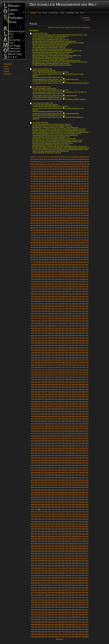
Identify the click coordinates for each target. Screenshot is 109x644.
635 (58, 223)
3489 (60, 622)
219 (64, 177)
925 (69, 255)
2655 (56, 502)
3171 (77, 576)
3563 (80, 632)
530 (72, 211)
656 (56, 226)
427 (32, 201)
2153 (84, 429)
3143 (39, 573)
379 (79, 194)
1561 (36, 345)
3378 (87, 605)
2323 (84, 453)
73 (48, 162)
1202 (87, 292)
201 (74, 174)
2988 (32, 551)
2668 (43, 505)
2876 (56, 534)
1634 (53, 355)
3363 (36, 605)
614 (61, 221)
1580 (43, 348)
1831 (87, 382)
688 (82, 228)
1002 (42, 265)
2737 (46, 514)
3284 (56, 593)
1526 (32, 341)
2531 (39, 485)
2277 (43, 448)
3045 (53, 559)
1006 (56, 265)
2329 (46, 456)
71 (44, 162)
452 (40, 203)
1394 (46, 321)
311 (74, 186)
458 (56, 203)
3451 (46, 617)
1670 (60, 360)
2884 (84, 534)
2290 (87, 448)
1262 (60, 301)
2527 (84, 483)
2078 (60, 419)
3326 (84, 598)
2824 (53, 527)
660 (66, 226)
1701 (49, 365)
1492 (32, 336)
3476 (73, 620)
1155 (43, 287)
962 (50, 260)
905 (74, 252)
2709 (66, 510)
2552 (53, 487)
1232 (73, 296)
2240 (32, 443)
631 (48, 223)
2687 (49, 507)
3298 (46, 595)
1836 (46, 385)
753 (79, 235)
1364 (60, 316)
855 (58, 248)
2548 (39, 487)
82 (65, 162)
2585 (49, 492)
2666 (36, 505)
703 (64, 230)
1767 (43, 375)
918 (50, 255)
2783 (87, 519)
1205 (39, 294)
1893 (66, 392)
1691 (73, 363)
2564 (36, 490)
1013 (80, 265)
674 (45, 228)
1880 (80, 390)
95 (31, 164)
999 (32, 265)
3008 (43, 554)
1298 (66, 306)
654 (50, 226)
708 (77, 230)
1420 (77, 323)
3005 (32, 554)
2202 (77, 436)
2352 (66, 458)
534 (82, 211)
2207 (36, 438)
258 (50, 181)
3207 (84, 581)
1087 (43, 277)
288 (72, 184)
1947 (77, 399)
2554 (60, 487)
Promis (45, 13)
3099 (63, 566)
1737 (56, 370)
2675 (66, 505)
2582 (39, 492)
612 (56, 221)
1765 (36, 375)
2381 (49, 463)
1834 (39, 385)
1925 (60, 397)
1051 (36, 272)
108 (62, 164)
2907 (46, 539)
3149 (60, 573)
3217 (60, 583)
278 (45, 184)
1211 (60, 294)
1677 (84, 360)
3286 (63, 593)
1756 (63, 372)
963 (53, 260)
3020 (84, 554)
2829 (70, 527)
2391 (84, 463)
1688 (63, 363)
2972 (36, 549)
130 (61, 167)
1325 (43, 311)
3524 (63, 627)
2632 (36, 500)
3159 (36, 576)
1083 (87, 274)
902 (66, 252)
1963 (73, 402)
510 (77, 208)
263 (64, 181)
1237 (32, 299)
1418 (70, 323)
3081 (60, 563)
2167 (73, 431)
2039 (43, 414)
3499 (36, 625)
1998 (77, 407)
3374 (73, 605)
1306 (36, 309)
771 (69, 238)
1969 (36, 404)
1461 (43, 331)
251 (32, 181)
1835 (43, 385)
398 (72, 196)
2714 (84, 510)
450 (34, 203)
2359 (32, 461)
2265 (60, 446)
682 (66, 228)
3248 (49, 588)
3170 (73, 576)
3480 (87, 620)
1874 (60, 390)
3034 (73, 556)
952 (82, 257)
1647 (39, 358)
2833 (84, 527)
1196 (66, 292)
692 (34, 230)
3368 (53, 605)
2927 (56, 541)
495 (37, 208)
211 (42, 177)
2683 (36, 507)
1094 (66, 277)
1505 (77, 336)
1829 (80, 382)
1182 (77, 289)
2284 (66, 448)
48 (60, 159)
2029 (66, 412)
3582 (87, 634)
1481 (53, 333)
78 (58, 162)
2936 (87, 541)
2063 (66, 416)
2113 (63, 424)
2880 (70, 534)
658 (61, 226)
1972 (46, 404)
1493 (36, 336)
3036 (80, 556)
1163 (70, 287)
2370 (70, 461)
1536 (66, 341)
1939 (49, 399)
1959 (60, 402)
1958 (56, 402)
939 (48, 257)
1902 (39, 394)
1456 (84, 328)
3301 (56, 595)
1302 (80, 306)
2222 (87, 438)
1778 (80, 375)
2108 (46, 424)
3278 (36, 593)
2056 (43, 416)
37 (39, 159)
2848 (77, 529)
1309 (46, 309)
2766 (87, 517)
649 (37, 226)
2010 (60, 409)
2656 (60, 502)
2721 (49, 512)
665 (79, 226)
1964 (77, 402)
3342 (80, 600)
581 (32, 218)
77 (56, 162)
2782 (84, 519)
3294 (32, 595)
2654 (53, 502)
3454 (56, 617)
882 (72, 250)
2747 (80, 514)
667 (85, 226)
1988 (43, 407)
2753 (43, 517)
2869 (32, 534)
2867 (84, 532)
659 (64, 226)
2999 (70, 551)
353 (69, 191)
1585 (60, 348)
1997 (73, 407)
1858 (63, 387)
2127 (53, 426)
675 (48, 228)
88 (77, 162)
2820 (39, 527)
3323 (73, 598)
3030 (60, 556)
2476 (84, 475)
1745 (84, 370)
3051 (73, 559)
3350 (49, 603)
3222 (77, 583)
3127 (43, 571)
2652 (46, 502)
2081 (70, 419)
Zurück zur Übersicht (83, 28)
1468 (66, 331)
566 (50, 216)
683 (69, 228)
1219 (87, 294)
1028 (73, 267)
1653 (60, 358)
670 (34, 228)
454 (45, 203)
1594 (32, 350)
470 (87, 203)
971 (74, 260)
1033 (32, 270)
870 (40, 250)
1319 (80, 309)
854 (56, 248)
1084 (32, 277)
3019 (80, 554)
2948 (70, 544)
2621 (56, 497)
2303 (73, 451)
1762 (84, 372)
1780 (87, 375)
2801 (32, 524)
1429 (49, 326)
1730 (32, 370)
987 (58, 262)
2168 (77, 431)
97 (34, 164)
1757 (66, 372)
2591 (70, 492)
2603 (53, 495)
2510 (84, 480)
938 (45, 257)
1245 (60, 299)
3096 (53, 566)
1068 (36, 274)
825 (37, 245)
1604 (66, 350)
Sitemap (7, 72)
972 (77, 260)
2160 (49, 431)
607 (42, 221)
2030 (70, 412)
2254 (80, 443)
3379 (32, 607)
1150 (84, 284)
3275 (84, 590)
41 (46, 159)
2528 (87, 483)
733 (85, 233)
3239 (77, 585)
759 (37, 238)
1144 (63, 284)
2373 (80, 461)
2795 (70, 522)
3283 (53, 593)
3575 (63, 634)
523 (53, 211)
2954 (32, 546)
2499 (46, 480)
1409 (39, 323)
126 (50, 167)
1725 (73, 367)
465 (74, 203)
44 (52, 159)
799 (85, 240)
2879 (66, 534)
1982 (80, 404)
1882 (87, 390)
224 (77, 177)
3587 (46, 637)
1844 (73, 385)
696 (45, 230)
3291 (80, 593)
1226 (53, 296)
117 (86, 164)
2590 (66, 492)
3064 (60, 561)
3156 (84, 573)
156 (72, 169)
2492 (80, 478)
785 (48, 240)
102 (46, 164)
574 (72, 216)
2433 (53, 470)
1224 (46, 296)
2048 (73, 414)
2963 (63, 546)
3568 (39, 634)
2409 (87, 465)
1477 (39, 333)
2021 (39, 412)
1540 (80, 341)
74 (50, 162)
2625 (70, 497)
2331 (53, 456)
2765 (84, 517)
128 (56, 167)
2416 (53, 468)
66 (35, 162)
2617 (43, 497)
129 (58, 167)
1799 (36, 380)
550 (66, 213)
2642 (70, 500)
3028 (53, 556)
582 (34, 218)
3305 (70, 595)
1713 (32, 367)
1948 (80, 399)
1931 (80, 397)
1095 (70, 277)
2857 (49, 532)
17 (60, 157)
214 (50, 177)
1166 (80, 287)
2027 (60, 412)
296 (34, 186)
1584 (56, 348)
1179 (66, 289)
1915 (84, 394)
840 (77, 245)
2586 (53, 492)
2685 (43, 507)
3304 (66, 595)
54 (71, 159)
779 (32, 240)
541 (42, 213)
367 (48, 194)
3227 (36, 585)
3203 (70, 581)
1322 (32, 311)
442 (72, 201)
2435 (60, 470)
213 (48, 177)
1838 (53, 385)
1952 (36, 402)
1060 (66, 272)
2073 (43, 419)
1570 (66, 345)
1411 (46, 323)
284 (61, 184)
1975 (56, 404)
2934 (80, 541)
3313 (39, 598)
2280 (53, 448)
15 (56, 157)
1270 (87, 301)
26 (77, 157)
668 (87, 226)
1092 (60, 277)
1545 (39, 343)
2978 (56, 549)
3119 (73, 568)
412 (50, 199)
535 (85, 211)
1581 (46, 348)
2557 (70, 487)
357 (79, 191)
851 (48, 248)
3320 (63, 598)
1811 (77, 380)
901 (64, 252)
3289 (73, 593)
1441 (32, 328)
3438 (60, 615)
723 (58, 233)
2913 (66, 539)
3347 (39, 603)
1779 (84, 375)
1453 (73, 328)
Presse (82, 13)
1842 (66, 385)
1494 (39, 336)
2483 (49, 478)
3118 (70, 568)
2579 (87, 490)
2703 (46, 510)
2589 (63, 492)
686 (77, 228)
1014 (83, 265)
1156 (46, 287)
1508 (87, 336)
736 (34, 235)
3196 (46, 581)
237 (53, 179)
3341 (77, 600)
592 (61, 218)
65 (33, 162)
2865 (77, 532)
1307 (39, 309)
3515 (32, 627)
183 (85, 172)
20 (65, 157)
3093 (43, 566)
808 (50, 243)
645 (85, 223)
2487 (63, 478)
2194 (49, 436)
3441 (70, 615)
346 (50, 191)
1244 (56, 299)
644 (82, 223)
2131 (66, 426)
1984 (87, 404)
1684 (49, 363)
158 (77, 169)
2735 (39, 514)
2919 (87, 539)
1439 (84, 326)
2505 (66, 480)
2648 (32, 502)
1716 (43, 367)
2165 (66, 431)
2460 (87, 473)
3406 (66, 610)
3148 (56, 573)
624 (87, 221)
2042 (53, 414)
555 (79, 213)
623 (85, 221)
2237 (80, 441)
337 (85, 189)
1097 (77, 277)
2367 (60, 461)
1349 (66, 314)
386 (40, 196)
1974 (53, 404)
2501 (53, 480)
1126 (60, 282)
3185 (66, 578)
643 (79, 223)
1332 (66, 311)
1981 (77, 404)
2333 (60, 456)
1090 (53, 277)
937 (42, 257)
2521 (63, 483)
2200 (70, 436)
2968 (80, 546)
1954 (43, 402)
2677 (73, 505)
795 (74, 240)
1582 (49, 348)
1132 (80, 282)
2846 (70, 529)
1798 (32, 380)
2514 (39, 483)
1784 (43, 377)
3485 (46, 622)
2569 (53, 490)
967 (64, 260)
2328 (43, 456)
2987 (87, 549)
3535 (43, 629)
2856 (46, 532)
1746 (87, 370)
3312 (36, 598)
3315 (46, 598)
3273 (77, 590)
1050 (32, 272)
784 (45, 240)
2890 (46, 536)
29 (82, 157)
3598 (84, 637)
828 (45, 245)
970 (72, 260)
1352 (77, 314)
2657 (63, 502)
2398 (49, 465)
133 (69, 167)
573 (69, 216)
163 (32, 172)
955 (32, 260)
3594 (70, 637)
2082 (73, 419)
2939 (39, 544)
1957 (53, 402)
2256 (87, 443)
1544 (36, 343)
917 (48, 255)
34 (33, 159)
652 (45, 226)
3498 (32, 625)
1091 (56, 277)
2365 (53, 461)
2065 (73, 416)
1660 (84, 358)
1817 (39, 382)
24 (73, 157)
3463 (87, 617)
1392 (39, 321)
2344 (39, 458)
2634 (43, 500)
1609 (84, 350)
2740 (56, 514)
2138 (32, 429)
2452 (60, 473)
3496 (84, 622)
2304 (77, 451)
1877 (70, 390)
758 (34, 238)
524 (56, 211)
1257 (43, 301)
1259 (49, 301)
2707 (60, 510)
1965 (80, 402)
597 (74, 218)
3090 (32, 566)
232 (40, 179)
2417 (56, 468)
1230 (66, 296)
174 (61, 172)
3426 (77, 612)
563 (42, 216)
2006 (46, 409)
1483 (60, 333)
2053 (32, 416)
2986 (84, 549)
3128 (46, 571)
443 (74, 201)
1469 (70, 331)
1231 (70, 296)
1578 (36, 348)
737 (37, 235)
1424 (32, 326)
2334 (63, 456)
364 (40, 194)
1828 (77, 382)
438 (61, 201)
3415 (39, 612)
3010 (49, 554)
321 (42, 189)
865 (85, 248)
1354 (84, 314)
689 (85, 228)
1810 (73, 380)
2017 (84, 409)
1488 (77, 333)
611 (53, 221)
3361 (87, 603)
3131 (56, 571)
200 (72, 174)
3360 (84, 603)
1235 (84, 296)
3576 (66, 634)
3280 (43, 593)
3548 (87, 629)
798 (82, 240)
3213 (46, 583)
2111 (56, 424)
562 (40, 216)
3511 (77, 625)
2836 (36, 529)
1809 (70, 380)
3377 (84, 605)
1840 (60, 385)
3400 (46, 610)
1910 (66, 394)
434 (50, 201)
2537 (60, 485)
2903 (32, 539)
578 (82, 216)
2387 (70, 463)
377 (74, 194)
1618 (56, 353)
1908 (60, 394)
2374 (84, 461)
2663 (84, 502)
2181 (63, 434)
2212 (53, 438)
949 (74, 257)
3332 (46, 600)
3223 (80, 583)
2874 (49, 534)
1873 (56, 390)
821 (85, 243)
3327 (87, 598)
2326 (36, 456)
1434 (66, 326)
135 (74, 167)
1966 (84, 402)
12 (50, 157)
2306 (84, 451)
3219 (66, 583)
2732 (87, 512)
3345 (32, 603)
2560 (80, 487)
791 (64, 240)
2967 (77, 546)
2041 (49, 414)
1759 (73, 372)
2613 (87, 495)
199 (69, 174)
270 (82, 181)
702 (61, 230)
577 (79, 216)
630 (45, 223)
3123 (87, 568)
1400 (66, 321)
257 (48, 181)
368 (50, 194)
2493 (84, 478)
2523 (70, 483)
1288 (32, 306)
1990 (49, 407)
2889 (43, 536)
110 (67, 164)
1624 (77, 353)
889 (32, 252)
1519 (66, 338)
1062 (73, 272)
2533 (46, 485)
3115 (60, 568)
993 (74, 262)
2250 (66, 443)
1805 (56, 380)
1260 (53, 301)
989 (64, 262)
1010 (69, 265)
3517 (39, 627)
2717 (36, 512)
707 (74, 230)
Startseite (33, 13)
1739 (63, 370)
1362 (53, 316)
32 (88, 157)
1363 (56, 316)
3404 (60, 610)
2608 (70, 495)
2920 (32, 541)
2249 (63, 443)
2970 (87, 546)
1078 (70, 274)
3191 (87, 578)
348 (56, 191)
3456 (63, 617)
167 (42, 172)
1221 (36, 296)
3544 (73, 629)
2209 (43, 438)
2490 (73, 478)
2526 (80, 483)
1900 (32, 394)
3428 (84, 612)
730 (77, 233)
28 (80, 157)
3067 (70, 561)
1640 (73, 355)
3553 (46, 632)
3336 (60, 600)
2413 (43, 468)
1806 (60, 380)
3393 (80, 607)
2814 (77, 524)
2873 (46, 534)
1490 (84, 333)
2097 (66, 421)
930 (82, 255)
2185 (77, 434)
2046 (66, 414)
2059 (53, 416)
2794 (66, 522)
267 (74, 181)
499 (48, 208)
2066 (77, 416)
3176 (36, 578)
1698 (39, 365)
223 (74, 177)
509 (74, 208)
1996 (70, 407)
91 (82, 162)
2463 (39, 475)
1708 (73, 365)
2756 (53, 517)
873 (48, 250)
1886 (43, 392)
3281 (46, 593)
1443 (39, 328)
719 (48, 233)
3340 (73, 600)
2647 (87, 500)
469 (85, 203)
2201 (73, 436)
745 (58, 235)
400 (77, 196)
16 (58, 157)
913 (37, 255)
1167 (84, 287)
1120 (39, 282)
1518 (63, 338)
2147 (63, 429)
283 (58, 184)
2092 (49, 421)
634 (56, 223)
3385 (53, 607)
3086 (77, 563)
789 (58, 240)
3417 (46, 612)
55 (73, 159)
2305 (80, 451)
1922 (49, 397)
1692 (77, 363)
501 (53, 208)
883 (74, 250)
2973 (39, 549)
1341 (39, 314)
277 (42, 184)
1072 (49, 274)
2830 (73, 527)
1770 (53, 375)
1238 (36, 299)
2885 (87, 534)
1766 (39, 375)
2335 (66, 456)
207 (32, 177)
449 (32, 203)
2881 (73, 534)
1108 (56, 279)
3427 (80, 612)
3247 (46, 588)
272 (87, 181)
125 (48, 167)
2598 (36, 495)
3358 (77, 603)
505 (64, 208)
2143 (49, 429)
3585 (39, 637)
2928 (60, 541)
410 (45, 199)
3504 (53, 625)
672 (40, 228)
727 (69, 233)
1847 (84, 385)
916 (45, 255)
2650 (39, 502)
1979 (70, 404)
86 (73, 162)
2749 (87, 514)
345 (48, 191)
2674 (63, 505)
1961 (66, 402)
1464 (53, 331)
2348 (53, 458)
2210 (46, 438)
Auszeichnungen (54, 13)
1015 (87, 265)
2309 (36, 453)
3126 (39, 571)
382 (87, 194)
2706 (56, 510)
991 (69, 262)
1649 (46, 358)
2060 (56, 416)
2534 (49, 485)
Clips (77, 13)
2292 (36, 451)
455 (48, 203)
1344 (49, 314)
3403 (56, 610)
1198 (73, 292)
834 (61, 245)
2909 (53, 539)
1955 (46, 402)
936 (40, 257)
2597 (32, 495)
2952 (84, 544)
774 (77, 238)
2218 (73, 438)
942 (56, 257)
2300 (63, 451)
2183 (70, 434)
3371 (63, 605)
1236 (87, 296)
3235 (63, 585)
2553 (56, 487)
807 (48, 243)
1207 (46, 294)
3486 (49, 622)
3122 (84, 568)
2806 (49, 524)
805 (42, 243)
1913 (77, 394)
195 (58, 174)
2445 (36, 473)
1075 (60, 274)
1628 (32, 355)
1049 (87, 270)
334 (77, 189)
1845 (77, 385)
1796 (84, 377)
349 (58, 191)
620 (77, 221)
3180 (49, 578)
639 (69, 223)
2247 (56, 443)
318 (34, 189)
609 (48, 221)
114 (78, 164)
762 (45, 238)
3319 (60, 598)
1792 (70, 377)
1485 (66, 333)
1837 (49, 385)
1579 (39, 348)
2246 (53, 443)
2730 (80, 512)
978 (34, 262)
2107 (43, 424)
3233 (56, 585)
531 (74, 211)
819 (79, 243)
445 (79, 201)
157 (74, 169)
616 (66, 221)
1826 (70, 382)
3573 (56, 634)
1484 (63, 333)
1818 (43, 382)
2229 (53, 441)
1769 (49, 375)
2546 (32, 487)
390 (50, 196)
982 (45, 262)
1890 (56, 392)
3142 (36, 573)
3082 (63, 563)
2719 (43, 512)
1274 (43, 304)
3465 (36, 620)
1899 (87, 392)
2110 (53, 424)
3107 (32, 568)
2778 (70, 519)
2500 (49, 480)
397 (69, 196)
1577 (32, 348)
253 (37, 181)
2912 (63, 539)
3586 (43, 637)
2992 (46, 551)
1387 (80, 318)
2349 (56, 458)
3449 (39, 617)
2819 (36, 527)
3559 (66, 632)
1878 (73, 390)
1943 (63, 399)
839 (74, 245)
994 (77, 262)
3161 (43, 576)
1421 (80, 323)
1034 (36, 270)
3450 (43, 617)
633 (53, 223)
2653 (49, 502)
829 (48, 245)
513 (85, 208)
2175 (43, 434)
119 (32, 167)
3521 (53, 627)
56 (75, 159)
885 (79, 250)
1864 (84, 387)
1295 (56, 306)
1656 (70, 358)
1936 (39, 399)
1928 (70, 397)
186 (34, 174)
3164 (53, 576)
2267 (66, 446)
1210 (56, 294)
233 (42, 179)
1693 (80, 363)
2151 (77, 429)
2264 (56, 446)
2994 (53, 551)
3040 (36, 559)
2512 (32, 483)
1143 (60, 284)
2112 (60, 424)
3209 (32, 583)
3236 (66, 585)
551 (69, 213)
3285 (60, 593)
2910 (56, 539)
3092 (39, 566)
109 (64, 164)
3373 (70, 605)
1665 (43, 360)
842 (82, 245)
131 (64, 167)
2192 (43, 436)
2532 (43, 485)
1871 (49, 390)
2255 (84, 443)
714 (34, 233)
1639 (70, 355)
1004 (49, 265)
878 (61, 250)
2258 (36, 446)
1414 (56, 323)
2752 (39, 517)
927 (74, 255)
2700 (36, 510)
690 (87, 228)
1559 (87, 343)
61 (84, 159)
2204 (84, 436)
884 (77, 250)
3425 (73, 612)
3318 (56, 598)
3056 (32, 561)
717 (42, 233)
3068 (73, 561)
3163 (49, 576)
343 (42, 191)
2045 (63, 414)
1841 (63, 385)
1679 (32, 363)
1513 (46, 338)
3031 (63, 556)
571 (64, 216)
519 (42, 211)
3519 (46, 627)
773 (74, 238)
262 (61, 181)
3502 (46, 625)
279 (48, 184)
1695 (87, 363)
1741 (70, 370)
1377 (46, 318)
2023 (46, 412)
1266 (73, 301)
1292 (46, 306)
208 (34, 177)
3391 (73, 607)
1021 (49, 267)
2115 (70, 424)
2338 (77, 456)
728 (72, 233)
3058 (39, 561)
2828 (66, 527)
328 (61, 189)
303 (53, 186)
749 (69, 235)
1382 (63, 318)
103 (48, 164)
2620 (53, 497)
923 (64, 255)
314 (82, 186)
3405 (63, 610)
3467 (43, 620)
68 (39, 162)
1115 (80, 279)
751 (74, 235)
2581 (36, 492)
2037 (36, 414)
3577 (70, 634)
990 (66, 262)
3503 (49, 625)
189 (42, 174)
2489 (70, 478)
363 (37, 194)
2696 (80, 507)
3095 (49, 566)
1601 (56, 350)
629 (42, 223)
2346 (46, 458)
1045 (73, 270)
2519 (56, 483)
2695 (77, 507)
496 (40, 208)
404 (87, 196)
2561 (84, 487)
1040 (56, 270)
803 (37, 243)
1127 (63, 282)
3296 (39, 595)
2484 (53, 478)
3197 (49, 581)
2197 (60, 436)
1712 (87, 365)
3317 (53, 598)
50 (63, 159)
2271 (80, 446)
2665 (32, 505)
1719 (53, 367)
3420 (56, 612)
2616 (39, 497)
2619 (49, 497)
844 (87, 245)
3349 (46, 603)
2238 (84, 441)
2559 (77, 487)
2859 (56, 532)
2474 (77, 475)
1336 (80, 311)
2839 (46, 529)
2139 (36, 429)
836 (66, 245)
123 (42, 167)
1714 (36, 367)
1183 (80, 289)
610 (50, 221)
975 (85, 260)
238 (56, 179)
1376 (43, 318)
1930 (77, 397)
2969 (84, 546)
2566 (43, 490)
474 (40, 206)
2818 (32, 527)
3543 (70, 629)
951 (79, 257)
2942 (49, 544)
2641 (66, 500)
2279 (49, 448)
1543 (32, 343)
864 (82, 248)
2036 (32, 414)
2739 (53, 514)
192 (50, 174)
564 (45, 216)
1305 (32, 309)
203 (79, 174)
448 (87, 201)
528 (66, 211)
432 (45, 201)
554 (77, 213)
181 (79, 172)
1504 (73, 336)
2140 (39, 429)
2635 (46, 500)
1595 (36, 350)
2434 (56, 470)
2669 (46, 505)
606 (40, 221)
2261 (46, 446)
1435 (70, 326)
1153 (36, 287)
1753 (53, 372)
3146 (49, 573)
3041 (39, 559)
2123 (39, 426)
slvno (34, 123)
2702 (43, 510)
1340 (36, 314)
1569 (63, 345)
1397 (56, 321)
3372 (66, 605)
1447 (53, 328)
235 (48, 179)
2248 (60, 443)
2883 (80, 534)
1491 (87, 333)
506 (66, 208)
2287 (77, 448)
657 (58, 226)
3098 (60, 566)
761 (42, 238)
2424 (80, 468)
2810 (63, 524)
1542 (87, 341)
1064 (80, 272)
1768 (46, 375)
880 (66, 250)
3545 (77, 629)
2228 (49, 441)
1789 (60, 377)
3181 (53, 578)
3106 (87, 566)
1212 (63, 294)
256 (45, 181)
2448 (46, 473)
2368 (63, 461)
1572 (73, 345)
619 (74, 221)
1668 (53, 360)
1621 (66, 353)
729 (74, 233)
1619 (60, 353)
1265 (70, 301)
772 (72, 238)
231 (37, 179)
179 (74, 172)
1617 (53, 353)
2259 (39, 446)
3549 (32, 632)
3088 (84, 563)
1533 (56, 341)
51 (65, 159)
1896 (77, 392)
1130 (73, 282)
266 (72, 181)
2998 (66, 551)
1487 (73, 333)
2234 (70, 441)
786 (50, 240)
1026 (66, 267)
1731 (36, 370)
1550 (56, 343)
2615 (36, 497)
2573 (66, 490)
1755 (60, 372)
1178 (63, 289)
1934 (32, 399)
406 (34, 199)
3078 (49, 563)
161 (85, 169)
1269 (84, 301)
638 (66, 223)
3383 (46, 607)
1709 (77, 365)
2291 (32, 451)
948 (72, 257)
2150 (73, 429)
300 (45, 186)
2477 (87, 475)
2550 (46, 487)
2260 (43, 446)
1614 (43, 353)
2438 (70, 470)
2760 (66, 517)
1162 (66, 287)
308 (66, 186)
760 (40, 238)
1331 (63, 311)
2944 (56, 544)
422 (77, 199)
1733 (43, 370)
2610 (77, 495)
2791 (56, 522)
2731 (84, 512)
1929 (73, 397)
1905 (49, 394)
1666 (46, 360)
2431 (46, 470)
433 (48, 201)
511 (79, 208)
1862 (77, 387)
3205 (77, 581)
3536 (46, 629)
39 (43, 159)
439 (64, 201)
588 (50, 218)
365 (42, 194)
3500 (39, 625)
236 (50, 179)
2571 (60, 490)
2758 (60, 517)
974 (82, 260)
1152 (32, 287)
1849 (32, 387)
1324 (39, 311)
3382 (43, 607)
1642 (80, 355)
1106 (49, 279)
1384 (70, 318)
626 (34, 223)
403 (85, 196)
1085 (36, 277)
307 (64, 186)
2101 (80, 421)
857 (64, 248)
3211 (39, 583)
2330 (49, 456)
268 (77, 181)
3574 (60, 634)
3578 (73, 634)
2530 (36, 485)
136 (77, 167)
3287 (66, 593)
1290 (39, 306)
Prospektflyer (70, 13)
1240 (43, 299)
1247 (66, 299)
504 (61, 208)
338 (87, 189)
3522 (56, 627)
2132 (70, 426)
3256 (77, 588)
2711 (73, 510)
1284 (77, 304)
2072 (39, 419)
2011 (63, 409)
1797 (87, 377)
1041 (60, 270)
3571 (49, 634)
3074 (36, 563)
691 (32, 230)
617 (69, 221)
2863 (70, 532)
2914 (70, 539)
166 (40, 172)
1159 (56, 287)
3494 (77, 622)
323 (48, 189)
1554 (70, 343)
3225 (87, 583)
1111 (66, 279)
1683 (46, 363)
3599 (87, 637)
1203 (32, 294)
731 (79, 233)
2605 (60, 495)
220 (66, 177)
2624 (66, 497)
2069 (87, 416)
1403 (77, 321)
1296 (60, 306)
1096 (73, 277)
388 (45, 196)
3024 (39, 556)
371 (58, 194)
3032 (66, 556)
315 (85, 186)
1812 (80, 380)
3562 (77, 632)
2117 (77, 424)
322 (45, 189)
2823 (49, 527)
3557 (60, 632)
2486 (60, 478)
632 (50, 223)
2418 (60, 468)
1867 (36, 390)
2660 (73, 502)
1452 (70, 328)
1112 (70, 279)
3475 (70, 620)
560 (34, 216)
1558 (84, 343)
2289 (84, 448)
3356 (70, 603)
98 (36, 164)
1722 (63, 367)
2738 (49, 514)
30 (84, 157)
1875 (63, 390)
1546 (43, 343)
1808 (66, 380)
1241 (46, 299)
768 (61, 238)
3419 (53, 612)
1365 (63, 316)
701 (58, 230)
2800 (87, 522)
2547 (36, 487)
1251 (80, 299)
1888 (49, 392)
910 (87, 252)
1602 (60, 350)
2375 (87, 461)
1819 (46, 382)
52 (67, 159)
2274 (32, 448)
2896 (66, 536)
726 (66, 233)
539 (37, 213)
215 (53, 177)
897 (53, 252)
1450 (63, 328)
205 (85, 174)
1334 (73, 311)
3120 (77, 568)
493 (32, 208)
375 (69, 194)
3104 (80, 566)
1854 (49, 387)
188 (40, 174)
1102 (36, 279)
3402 (53, 610)
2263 (53, 446)
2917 (80, 539)
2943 (53, 544)
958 (40, 260)
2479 (36, 478)
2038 (39, 414)
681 (64, 228)
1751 (46, 372)
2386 (66, 463)
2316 (60, 453)
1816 (36, 382)
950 (77, 257)
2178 (53, 434)
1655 (66, 358)
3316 (49, 598)
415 (58, 199)
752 (77, 235)
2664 (87, 502)
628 (40, 223)
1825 (66, 382)
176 (66, 172)
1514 (49, 338)
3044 (49, 559)
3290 (77, 593)
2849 (80, 529)
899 (58, 252)
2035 (87, 412)
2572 (63, 490)
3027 (49, 556)
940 (50, 257)
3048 (63, 559)
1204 (36, 294)
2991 (43, 551)
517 (37, 211)
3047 (60, 559)
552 (72, 213)
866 (87, 248)
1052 (39, 272)
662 (72, 226)
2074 (46, 419)
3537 (49, 629)
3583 (32, 637)
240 (61, 179)
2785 (36, 522)
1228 (60, 296)
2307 (87, 451)
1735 (49, 370)
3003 (84, 551)
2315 (56, 453)
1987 (39, 407)
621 (79, 221)
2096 (63, 421)
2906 (43, 539)
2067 (80, 416)
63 (88, 159)
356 (77, 191)
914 (40, 255)
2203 (80, 436)
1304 (87, 306)
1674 (73, 360)
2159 (46, 431)
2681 (87, 505)
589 (53, 218)
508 (72, 208)
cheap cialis (36, 69)
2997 (63, 551)
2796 (73, 522)
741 (48, 235)
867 (32, 250)
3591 (60, 637)
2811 (66, 524)
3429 (87, 612)
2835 (32, 529)
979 (37, 262)
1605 (70, 350)
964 (56, 260)
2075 (49, 419)
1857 (60, 387)
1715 (39, 367)
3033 (70, 556)
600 (82, 218)
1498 (53, 336)
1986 (36, 407)
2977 (53, 549)
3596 (77, 637)
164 (34, 172)
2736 (43, 514)
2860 (60, 532)
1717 (46, 367)
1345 (53, 314)
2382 (53, 463)
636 (61, 223)
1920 (43, 397)
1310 (49, 309)
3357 (73, 603)
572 (66, 216)
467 (79, 203)
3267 (56, 590)
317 (32, 189)
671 (37, 228)
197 (64, 174)
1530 (46, 341)
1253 (87, 299)
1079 (73, 274)
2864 (73, 532)
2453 (63, 473)
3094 (46, 566)
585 (42, 218)
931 (85, 255)
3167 (63, 576)
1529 (43, 341)
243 (69, 179)
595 (69, 218)
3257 (80, 588)
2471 (66, 475)
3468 (46, 620)
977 (32, 262)
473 (37, 206)
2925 (49, 541)
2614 (32, 497)
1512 (43, 338)
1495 (43, 336)
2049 (77, 414)
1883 (32, 392)
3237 (70, 585)
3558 (63, 632)
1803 (49, 380)
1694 (84, 363)
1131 (77, 282)
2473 (73, 475)
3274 (80, 590)
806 (45, 243)
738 (40, 235)
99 (38, 164)
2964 (66, 546)
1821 (53, 382)
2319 (70, 453)
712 (87, 230)
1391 (36, 321)
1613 (39, 353)
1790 (63, 377)
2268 (70, 446)
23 (71, 157)
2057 (46, 416)
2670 (49, 505)
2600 (43, 495)
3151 (66, 573)
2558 (73, 487)
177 (69, 172)
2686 (46, 507)
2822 (46, 527)
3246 (43, 588)
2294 (43, 451)
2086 (87, 419)
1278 (56, 304)
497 (42, 208)
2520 (60, 483)
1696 (32, 365)
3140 (87, 571)
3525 (66, 627)
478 (50, 206)
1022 (53, 267)
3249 (53, 588)
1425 (36, 326)
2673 (60, 505)
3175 (32, 578)
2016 (80, 409)
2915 (73, 539)
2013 (70, 409)
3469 (49, 620)
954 (87, 257)
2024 (49, 412)
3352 (56, 603)
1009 (66, 265)
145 (42, 169)
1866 (32, 390)
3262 (39, 590)
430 (40, 201)
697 (48, 230)
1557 (80, 343)
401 (79, 196)
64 (31, 162)
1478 (43, 333)
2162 (56, 431)
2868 (87, 532)
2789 (49, 522)
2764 (80, 517)
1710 (80, 365)
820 (82, 243)
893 (42, 252)
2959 (49, 546)
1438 (80, 326)
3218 (63, 583)
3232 (53, 585)
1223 (43, 296)
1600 (53, 350)
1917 (32, 397)
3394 (84, 607)
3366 (46, 605)
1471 (77, 331)
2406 (77, 465)
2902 (87, 536)
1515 (53, 338)
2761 (70, 517)
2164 (63, 431)
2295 (46, 451)
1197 (70, 292)
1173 (46, 289)
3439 (63, 615)
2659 (70, 502)
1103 (39, 279)
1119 (36, 282)
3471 (56, 620)
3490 (63, 622)
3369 (56, 605)
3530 (84, 627)
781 (37, 240)
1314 (63, 309)
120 (34, 167)
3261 (36, 590)
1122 (46, 282)
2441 (80, 470)
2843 (60, 529)
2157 (39, 431)
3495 (80, 622)
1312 (56, 309)
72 (46, 162)
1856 (56, 387)
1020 (46, 267)
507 (69, 208)
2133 (73, 426)
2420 (66, 468)
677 (53, 228)
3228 (39, 585)
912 (34, 255)
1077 (66, 274)
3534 (39, 629)
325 (53, 189)
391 (53, 196)
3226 (32, 585)
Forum (6, 67)
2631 (32, 500)
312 (77, 186)
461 (64, 203)
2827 (63, 527)
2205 (87, 436)
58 (79, 159)
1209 (53, 294)
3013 (60, 554)
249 (85, 179)
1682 (43, 363)
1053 (43, 272)
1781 (32, 377)
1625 (80, 353)
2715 (87, 510)
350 (61, 191)
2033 (80, 412)
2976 (49, 549)
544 (50, 213)
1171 (39, 289)
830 (50, 245)
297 (37, 186)
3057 (36, 561)
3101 (70, 566)
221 (69, 177)
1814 (87, 380)
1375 (39, 318)
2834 (87, 527)
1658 (77, 358)
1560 (32, 345)
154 (66, 169)
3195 (43, 581)
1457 (87, 328)
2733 (32, 514)
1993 (60, 407)
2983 (73, 549)
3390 (70, 607)
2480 (39, 478)
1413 (53, 323)
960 (45, 260)
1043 (66, 270)
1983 (84, 404)
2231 (60, 441)
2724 (60, 512)
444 (77, 201)
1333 (70, 311)
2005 (43, 409)
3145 (46, 573)
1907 (56, 394)
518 (40, 211)
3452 (49, 617)
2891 (49, 536)
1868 (39, 390)
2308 (32, 453)
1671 (63, 360)
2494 (87, 478)
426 (87, 199)
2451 (56, 473)
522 (50, 211)
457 (53, 203)
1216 (77, 294)
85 (71, 162)
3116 (63, 568)
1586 (63, 348)
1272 (36, 304)
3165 (56, 576)
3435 (49, 615)
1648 (43, 358)
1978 (66, 404)
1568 (60, 345)
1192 (53, 292)
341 (37, 191)
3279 (39, 593)
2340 (84, 456)
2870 (36, 534)
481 (58, 206)
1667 (49, 360)
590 (56, 218)
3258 (84, 588)
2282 (60, 448)
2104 (32, 424)
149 (53, 169)
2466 (49, 475)
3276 (87, 590)
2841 (53, 529)
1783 (39, 377)
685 (74, 228)
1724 (70, 367)
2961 (56, 546)
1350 (70, 314)
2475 (80, 475)
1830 (84, 382)
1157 (49, 287)
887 (85, 250)
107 (59, 164)
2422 (73, 468)
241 (64, 179)
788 (56, 240)
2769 (39, 519)
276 (40, 184)
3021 (87, 554)
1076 (63, 274)
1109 (60, 279)
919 (53, 255)
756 (87, 235)
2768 (36, 519)
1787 (53, 377)
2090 (43, 421)
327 (58, 189)
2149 (70, 429)
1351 (73, 314)
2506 (70, 480)
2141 (43, 429)
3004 (87, 551)
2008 (53, 409)
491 (85, 206)
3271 (70, 590)
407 (37, 199)
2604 (56, 495)
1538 (73, 341)
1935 (36, 399)
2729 (77, 512)
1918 (36, 397)
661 (69, 226)
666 (82, 226)
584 (40, 218)
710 (82, 230)
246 (77, 179)
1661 (87, 358)
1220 (32, 296)
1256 (39, 301)
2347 (49, 458)
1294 (53, 306)
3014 (63, 554)
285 (64, 184)
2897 (70, 536)
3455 (60, 617)
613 (58, 221)
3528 (77, 627)
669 (32, 228)
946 (66, 257)
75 (52, 162)
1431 (56, 326)
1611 (32, 353)
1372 (87, 316)
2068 (84, 416)
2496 (36, 480)
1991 (53, 407)
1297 (63, 306)
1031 (84, 267)
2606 (63, 495)
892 (40, 252)
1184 (84, 289)
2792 (60, 522)
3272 (73, 590)
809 (53, 243)
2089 (39, 421)
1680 (36, 363)
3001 (77, 551)
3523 (60, 627)
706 (72, 230)
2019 (32, 412)
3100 (66, 566)
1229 (63, 296)
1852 (43, 387)
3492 (70, 622)
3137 (77, 571)
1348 (63, 314)
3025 (43, 556)
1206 (43, 294)
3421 (60, 612)
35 (35, 159)
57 (77, 159)
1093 (63, 277)
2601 (46, 495)
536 (87, 211)
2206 (32, 438)
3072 (87, 561)
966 (61, 260)
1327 (49, 311)
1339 (32, 314)
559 (32, 216)
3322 (70, 598)
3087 (80, 563)
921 (58, 255)
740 (45, 235)
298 (40, 186)
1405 (84, 321)
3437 (56, 615)
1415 (60, 323)
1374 (36, 318)
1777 (77, 375)
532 (77, 211)
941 (53, 257)
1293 (49, 306)
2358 (87, 458)
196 (61, 174)
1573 (77, 345)
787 (53, 240)
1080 (77, 274)
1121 (43, 282)
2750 (32, 517)
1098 (80, 277)
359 (85, 191)
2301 (66, 451)
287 (69, 184)
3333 (49, 600)
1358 (39, 316)
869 (37, 250)
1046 (77, 270)
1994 (63, 407)
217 (58, 177)
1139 (46, 284)
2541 (73, 485)
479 (53, 206)
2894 (60, 536)
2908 (49, 539)
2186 (80, 434)
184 (87, 172)
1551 (60, 343)
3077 (46, 563)
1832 (32, 385)
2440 (77, 470)
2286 (73, 448)
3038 (87, 556)
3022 (32, 556)
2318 (66, 453)
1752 (49, 372)
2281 (56, 448)
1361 (49, 316)
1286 (84, 304)
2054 (36, 416)
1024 (60, 267)
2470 (63, 475)
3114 (56, 568)
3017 (73, 554)
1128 (66, 282)
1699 (43, 365)
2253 (77, 443)
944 (61, 257)
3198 (53, 581)
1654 (63, 358)
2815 (80, 524)
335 (79, 189)
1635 (56, 355)
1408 (36, 323)
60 (82, 159)
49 (61, 159)
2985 (80, 549)
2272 (84, 446)
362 (34, 194)
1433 (63, 326)
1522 (77, 338)
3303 (63, 595)
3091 (36, 566)
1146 (70, 284)
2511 (87, 480)
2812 (70, 524)
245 (74, 179)
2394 (36, 465)
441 (69, 201)
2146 (60, 429)
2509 (80, 480)
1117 (87, 279)
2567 (46, 490)
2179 (56, 434)
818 (77, 243)
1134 (87, 282)
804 (40, 243)
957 (37, 260)
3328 (32, 600)
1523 (80, 338)
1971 (43, 404)
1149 (80, 284)
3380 (36, 607)
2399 (53, 465)
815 (69, 243)
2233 (66, 441)
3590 (56, 637)
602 (87, 218)
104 (51, 164)
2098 (70, 421)
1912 (73, 394)
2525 (77, 483)
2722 (53, 512)
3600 (57, 639)
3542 (66, 629)
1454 (77, 328)
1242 (49, 299)
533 (79, 211)
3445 (84, 615)
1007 (59, 265)
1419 (73, 323)
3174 (87, 576)
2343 (36, 458)
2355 (77, 458)
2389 (77, 463)
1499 (56, 336)
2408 (84, 465)
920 (56, 255)
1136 (36, 284)
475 (42, 206)
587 (48, 218)
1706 (66, 365)
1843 (70, 385)
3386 (56, 607)
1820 (49, 382)
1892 (63, 392)
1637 (63, 355)
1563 (43, 345)
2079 (63, 419)
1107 (53, 279)
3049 (66, 559)
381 (85, 194)
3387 (60, 607)
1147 (73, 284)
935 (37, 257)
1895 (73, 392)
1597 (43, 350)
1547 (46, 343)
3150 (63, 573)
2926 (53, 541)
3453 (53, 617)
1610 (87, 350)
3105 (84, 566)
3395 (87, 607)
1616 (49, 353)
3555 (53, 632)
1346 (56, 314)
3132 (60, 571)
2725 (63, 512)
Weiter (61, 639)
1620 (63, 353)
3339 (70, 600)
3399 (43, 610)
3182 (56, 578)
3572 (53, 634)
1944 (66, 399)
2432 (49, 470)
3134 (66, 571)
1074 (56, 274)
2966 (73, 546)
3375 (77, 605)
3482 (36, 622)
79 (60, 162)
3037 (84, 556)
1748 (36, 372)
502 (56, 208)
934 (34, 257)
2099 (73, 421)
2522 (66, 483)
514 (87, 208)
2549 (43, 487)
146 (45, 169)
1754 (56, 372)
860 (72, 248)
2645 (80, 500)
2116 (73, 424)
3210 (36, 583)
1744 (80, 370)
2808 (56, 524)
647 (32, 226)
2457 (77, 473)
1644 (87, 355)
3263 (43, 590)
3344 (87, 600)
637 (64, 223)
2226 (43, 441)
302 (50, 186)
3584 (36, 637)
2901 (84, 536)
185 (32, 174)
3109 (39, 568)
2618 (46, 497)
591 (58, 218)
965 (58, 260)
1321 (87, 309)
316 (87, 186)
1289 (36, 306)
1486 (70, 333)
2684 (39, 507)
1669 (56, 360)
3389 (66, 607)
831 (53, 245)
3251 (60, 588)
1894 (70, 392)
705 (69, 230)
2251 (70, 443)
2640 (63, 500)
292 (82, 184)
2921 (36, 541)
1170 (36, 289)
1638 (66, 355)
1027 (70, 267)
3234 (60, 585)
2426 (87, 468)
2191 (39, 436)
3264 (46, 590)
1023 (56, 267)
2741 (60, 514)
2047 (70, 414)
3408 (73, 610)
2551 (49, 487)
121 (37, 167)
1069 (39, 274)
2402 (63, 465)
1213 (66, 294)
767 (58, 238)
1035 (39, 270)
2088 (36, 421)
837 (69, 245)
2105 (36, 424)
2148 (66, 429)
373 (64, 194)
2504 (63, 480)
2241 (36, 443)
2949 (73, 544)
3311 (32, 598)
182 (82, 172)
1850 (36, 387)
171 (53, 172)
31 (86, 157)
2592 (73, 492)
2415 (49, 468)
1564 (46, 345)
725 (64, 233)
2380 (46, 463)
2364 (49, 461)
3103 (77, 566)
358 (82, 191)
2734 (36, 514)
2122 (36, 426)
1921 (46, 397)
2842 (56, 529)
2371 (73, 461)
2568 (49, 490)
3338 (66, 600)
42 (48, 159)
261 (58, 181)
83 (67, 162)
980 (40, 262)
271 (85, 181)
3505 (56, 625)
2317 (63, 453)
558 (87, 213)
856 (61, 248)
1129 (70, 282)
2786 (39, 522)
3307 (77, 595)
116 (83, 164)
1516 (56, 338)
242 (66, 179)
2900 (80, 536)
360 (87, 191)
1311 (53, 309)
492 (87, 206)
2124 (43, 426)
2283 (63, 448)
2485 (56, 478)
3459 (73, 617)
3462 (84, 617)
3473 (63, 620)
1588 (70, 348)
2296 (49, 451)
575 (74, 216)
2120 (87, 424)
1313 (60, 309)
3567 (36, 634)
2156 (36, 431)
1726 (77, 367)
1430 (53, 326)
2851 (87, 529)
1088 (46, 277)
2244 (46, 443)
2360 (36, 461)
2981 (66, 549)
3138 (80, 571)
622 (82, 221)
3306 (73, 595)
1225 (49, 296)
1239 (39, 299)
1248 (70, 299)
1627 (87, 353)
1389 (87, 318)
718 (45, 233)
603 (32, 221)
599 (79, 218)
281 (53, 184)
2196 (56, 436)
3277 (32, 593)
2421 (70, 468)
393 (58, 196)
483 (64, 206)
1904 (46, 394)
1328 (53, 311)
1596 (39, 350)
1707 (70, 365)
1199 (77, 292)
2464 (43, 475)
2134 (77, 426)
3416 (43, 612)
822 (87, 243)
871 (42, 250)
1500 (60, 336)
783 (42, 240)
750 (72, 235)
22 (69, 157)
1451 (66, 328)
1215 (73, 294)
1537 (70, 341)
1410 (43, 323)
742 (50, 235)
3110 (43, 568)
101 (43, 164)
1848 (87, 385)
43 (50, 159)
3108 (36, 568)
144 (40, 169)
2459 (84, 473)
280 (50, 184)
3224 (84, 583)
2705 (53, 510)
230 (34, 179)
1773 (63, 375)
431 (42, 201)
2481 (43, 478)
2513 (36, 483)
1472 (80, 331)
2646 (84, 500)
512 (82, 208)
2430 (43, 470)
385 (37, 196)
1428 (46, 326)
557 (85, 213)
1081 (80, 274)
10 (46, 157)
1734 (46, 370)
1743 (77, 370)
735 (32, 235)
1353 (80, 314)
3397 (36, 610)
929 (79, 255)
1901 (36, 394)
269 (79, 181)
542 (45, 213)
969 (69, 260)
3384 (49, 607)
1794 (77, 377)
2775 (60, 519)
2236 (77, 441)
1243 (53, 299)
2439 (73, 470)
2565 (39, 490)
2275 (36, 448)
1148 (77, 284)
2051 (84, 414)
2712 (77, 510)
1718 (49, 367)
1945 (70, 399)
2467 (53, 475)
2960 (53, 546)
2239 (87, 441)
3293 (87, 593)
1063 (77, 272)
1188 (39, 292)
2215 (63, 438)
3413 (32, 612)
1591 (80, 348)
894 (45, 252)
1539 (77, 341)
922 (61, 255)
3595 (73, 637)
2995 (56, 551)
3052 (77, 559)
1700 (46, 365)
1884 (36, 392)
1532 (53, 341)
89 (79, 162)
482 (61, 206)
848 (40, 248)
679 (58, 228)
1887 (46, 392)
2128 (56, 426)
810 (56, 243)
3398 (39, 610)
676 (50, 228)
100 (40, 164)
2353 (70, 458)
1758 (70, 372)
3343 (84, 600)
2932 (73, 541)
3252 (63, 588)
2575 (73, 490)
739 (42, 235)
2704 (49, 510)
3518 (43, 627)
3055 (87, 559)
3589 (53, 637)
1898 (84, 392)
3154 (77, 573)
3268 (60, 590)
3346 (36, 603)
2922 (39, 541)
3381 (39, 607)
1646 (36, 358)
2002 (32, 409)
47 (58, 159)
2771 (46, 519)
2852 (32, 532)
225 (79, 177)
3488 (56, 622)
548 (61, 213)
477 (48, 206)
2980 (63, 549)
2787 (43, 522)
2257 (32, 446)
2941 (46, 544)
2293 (39, 451)
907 (79, 252)
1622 (70, 353)
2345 (43, 458)
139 (85, 167)
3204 (73, 581)
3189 (80, 578)
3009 (46, 554)
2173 (36, 434)
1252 (84, 299)
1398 (60, 321)
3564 (84, 632)
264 (66, 181)
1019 (43, 267)
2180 (60, 434)
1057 (56, 272)
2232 (63, 441)
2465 (46, 475)
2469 (60, 475)
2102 (84, 421)
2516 (46, 483)
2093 (53, 421)
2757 (56, 517)
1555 (73, 343)
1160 (60, 287)
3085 (73, 563)
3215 (53, 583)
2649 (36, 502)
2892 (53, 536)
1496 (46, 336)
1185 (87, 289)
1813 (84, 380)
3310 (87, 595)
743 (53, 235)
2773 (53, 519)
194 (56, 174)
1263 (63, 301)
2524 (73, 483)
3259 (87, 588)
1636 (60, 355)
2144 (53, 429)
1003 (46, 265)
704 (66, 230)
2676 (70, 505)
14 (54, 157)
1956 (49, 402)
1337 (84, 311)
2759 (63, 517)
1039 (53, 270)
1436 (73, 326)
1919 (39, 397)
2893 (56, 536)
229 (32, 179)
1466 (60, 331)
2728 (73, 512)
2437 (66, 470)
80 (61, 162)
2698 (87, 507)
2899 (77, 536)
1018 (39, 267)
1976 (60, 404)
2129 (60, 426)
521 (48, 211)
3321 (66, 598)
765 (53, 238)
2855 (43, 532)
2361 (39, 461)
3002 (80, 551)
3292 (84, 593)
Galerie (62, 13)
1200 (80, 292)
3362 (32, 605)
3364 (39, 605)
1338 (87, 311)
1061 (70, 272)
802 (34, 243)
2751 (36, 517)
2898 (73, 536)
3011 (53, 554)
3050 (70, 559)
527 (64, 211)
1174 (49, 289)
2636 (49, 500)
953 (85, 257)
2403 (66, 465)
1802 (46, 380)
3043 (46, 559)
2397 (46, 465)
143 (37, 169)
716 (40, 233)
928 (77, 255)
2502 (56, 480)
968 (66, 260)
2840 (49, 529)
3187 (73, 578)
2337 (73, 456)
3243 (32, 588)
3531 (87, 627)
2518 (53, 483)
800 (87, 240)
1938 (46, 399)
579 (85, 216)
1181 (73, 289)
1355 (87, 314)
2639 (60, 500)
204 (82, 174)
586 (45, 218)
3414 (36, 612)
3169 (70, 576)
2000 (84, 407)
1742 (73, 370)
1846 (80, 385)
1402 (73, 321)
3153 (73, 573)
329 (64, 189)
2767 (32, 519)
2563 (32, 490)
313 (79, 186)
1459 (36, 331)
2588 (60, 492)
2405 (73, 465)
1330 (60, 311)
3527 (73, 627)
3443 (77, 615)
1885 (39, 392)
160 (82, 169)
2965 (70, 546)
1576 (87, 345)
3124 (32, 571)
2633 (39, 500)
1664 (39, 360)
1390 (32, 321)
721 (53, 233)
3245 (39, 588)
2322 (80, 453)
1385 (73, 318)
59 (80, 159)
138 (82, 167)
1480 (49, 333)
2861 (63, 532)
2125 (46, 426)
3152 (70, 573)
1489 (80, 333)
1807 (63, 380)
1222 (39, 296)
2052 (87, 414)
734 (87, 233)
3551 (39, 632)
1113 (73, 279)
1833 (36, 385)
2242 (39, 443)
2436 (63, 470)
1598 (46, 350)
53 (69, 159)
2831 (77, 527)
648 (34, 226)
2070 (32, 419)
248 (82, 179)
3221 (73, 583)
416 (61, 199)
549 (64, 213)
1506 (80, 336)
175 (64, 172)
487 (74, 206)
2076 (53, 419)
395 (64, 196)
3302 (60, 595)
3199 (56, 581)
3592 (63, 637)
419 (69, 199)
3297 (43, 595)
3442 (73, 615)
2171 (87, 431)
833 (58, 245)
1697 (36, 365)
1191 (49, 292)
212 (45, 177)
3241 (84, 585)
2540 (70, 485)
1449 (60, 328)
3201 (63, 581)
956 (34, 260)
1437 (77, 326)
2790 (53, 522)
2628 (80, 497)
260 (56, 181)
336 (82, 189)
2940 (43, 544)
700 (56, 230)
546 (56, 213)
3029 (56, 556)
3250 (56, 588)
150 (56, 169)
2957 (43, 546)
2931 (70, 541)
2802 (36, 524)
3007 (39, 554)
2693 (70, 507)
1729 (87, 367)
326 (56, 189)
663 (74, 226)
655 (53, 226)
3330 (39, 600)
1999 (80, 407)
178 (72, 172)
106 (56, 164)
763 (48, 238)
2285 (70, 448)
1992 (56, 407)
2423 (77, 468)
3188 (77, 578)
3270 (66, 590)
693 (37, 230)
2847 (73, 529)
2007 (49, 409)
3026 (46, 556)
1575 (84, 345)
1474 (87, 331)
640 (72, 223)
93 (86, 162)
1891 (60, 392)
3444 (80, 615)
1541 (84, 341)
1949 (84, 399)
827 (42, 245)
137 (79, 167)
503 (58, 208)
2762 (73, 517)
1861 (73, 387)
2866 (80, 532)
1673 (70, 360)
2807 (53, 524)
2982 (70, 549)
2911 (60, 539)
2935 (84, 541)
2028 (63, 412)
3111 (46, 568)
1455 (80, 328)
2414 (46, 468)
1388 (84, 318)
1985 (32, 407)
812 (61, 243)
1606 (73, 350)
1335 (77, 311)
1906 (53, 394)
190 (45, 174)
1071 (46, 274)
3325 (80, 598)
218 (61, 177)
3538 (53, 629)
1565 (49, 345)
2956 (39, 546)
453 (42, 203)
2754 (46, 517)
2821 (43, 527)
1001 (39, 265)
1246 (63, 299)
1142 (56, 284)
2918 (84, 539)
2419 (63, 468)
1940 (53, 399)
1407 (32, 323)
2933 (77, 541)
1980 (73, 404)
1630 (39, 355)
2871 (39, 534)
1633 (49, 355)
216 (56, 177)
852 (50, 248)
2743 (66, 514)
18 (61, 157)
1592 (84, 348)
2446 (39, 473)
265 (69, 181)
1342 (43, 314)
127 (53, 167)
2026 (56, 412)
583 (37, 218)
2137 (87, 426)
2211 (49, 438)
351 (64, 191)
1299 (70, 306)
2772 (49, 519)
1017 (36, 267)
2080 (66, 419)
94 (88, 162)
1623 (73, 353)
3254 (70, 588)
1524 (84, 338)
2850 (84, 529)
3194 (39, 581)
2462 (36, 475)
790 (61, 240)
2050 (80, 414)
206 (87, 174)
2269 (73, 446)
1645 (32, 358)
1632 (46, 355)
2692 (66, 507)
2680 (84, 505)
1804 (53, 380)
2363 (46, 461)
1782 (36, 377)
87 (75, 162)
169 (48, 172)
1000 (35, 265)
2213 (56, 438)
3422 (63, 612)
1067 (32, 274)
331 (69, 189)
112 (72, 164)
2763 (77, 517)
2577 (80, 490)
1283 (73, 304)
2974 (43, 549)
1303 (84, 306)
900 (61, 252)
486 (72, 206)
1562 (39, 345)
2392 (87, 463)
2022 (43, 412)
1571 (70, 345)
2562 (87, 487)
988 (61, 262)
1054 (46, 272)
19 (63, 157)
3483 (39, 622)
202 (77, 174)
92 (84, 162)
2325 (32, 456)
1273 (39, 304)
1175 (53, 289)
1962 (70, 402)
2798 (80, 522)
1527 (36, 341)
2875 (53, 534)
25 (75, 157)
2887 (36, 536)
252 (34, 181)
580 (87, 216)
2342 (32, 458)
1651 (53, 358)
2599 (39, 495)
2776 (63, 519)
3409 (77, 610)
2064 (70, 416)
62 (86, 159)
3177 (39, 578)
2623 (63, 497)
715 (37, 233)
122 (40, 167)
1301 (77, 306)
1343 (46, 314)
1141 (53, 284)
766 (56, 238)
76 (54, 162)
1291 (43, 306)
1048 (84, 270)
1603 (63, 350)
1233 (77, 296)
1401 (70, 321)
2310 (39, 453)
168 (45, 172)
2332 (56, 456)
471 (32, 206)
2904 (36, 539)
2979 (60, 549)
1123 (49, 282)
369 (53, 194)
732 (82, 233)
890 (34, 252)
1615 (46, 353)
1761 (80, 372)
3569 (43, 634)
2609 (73, 495)
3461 (80, 617)
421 (74, 199)
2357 (84, 458)
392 (56, 196)
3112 (49, 568)
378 (77, 194)
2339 (80, 456)
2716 (32, 512)
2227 (46, 441)
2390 (80, 463)
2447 (43, 473)
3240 (80, 585)
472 (34, 206)
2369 (66, 461)
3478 (80, 620)
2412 (39, 468)
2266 (63, 446)
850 (45, 248)
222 (72, 177)
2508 (77, 480)
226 (82, 177)
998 (87, 262)
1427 (43, 326)
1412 (49, 323)
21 (67, 157)
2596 (87, 492)
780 (34, 240)
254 (40, 181)
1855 (53, 387)
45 (54, 159)
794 (72, 240)
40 (44, 159)
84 (69, 162)
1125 (56, 282)
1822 (56, 382)
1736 (53, 370)
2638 (56, 500)
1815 (32, 382)
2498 (43, 480)
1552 (63, 343)
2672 (56, 505)
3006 (36, 554)
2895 (63, 536)
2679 (80, 505)
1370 (80, 316)
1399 (63, 321)
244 (72, 179)
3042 (43, 559)
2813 (73, 524)
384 (34, 196)
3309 (84, 595)
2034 (84, 412)
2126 (49, 426)
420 (72, 199)
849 (42, 248)
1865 (87, 387)
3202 (66, 581)
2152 (80, 429)
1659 (80, 358)
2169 (80, 431)
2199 (66, 436)
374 (66, 194)
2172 (32, 434)
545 (53, 213)
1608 (80, 350)
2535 (53, 485)
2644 (77, 500)
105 (54, 164)
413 (53, 199)
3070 (80, 561)
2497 (39, 480)
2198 (63, 436)
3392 (77, 607)
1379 (53, 318)
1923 (53, 397)
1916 (87, 394)
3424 (70, 612)
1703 (56, 365)
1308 (43, 309)
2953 (87, 544)
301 (48, 186)
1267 (77, 301)
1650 (49, 358)
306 (61, 186)
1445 (46, 328)
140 (87, 167)
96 (33, 164)
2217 (70, 438)
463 (69, 203)
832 (56, 245)
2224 (36, 441)
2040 (46, 414)
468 (82, 203)
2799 (84, 522)
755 (85, 235)
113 (75, 164)
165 (37, 172)
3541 (63, 629)
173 (58, 172)
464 (72, 203)
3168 (66, 576)
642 (77, 223)
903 (69, 252)
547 (58, 213)
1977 (63, 404)
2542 (77, 485)
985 (53, 262)
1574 (80, 345)
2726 (66, 512)
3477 (77, 620)
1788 (56, 377)
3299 (49, 595)
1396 (53, 321)
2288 (80, 448)
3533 (36, 629)
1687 (60, 363)
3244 (36, 588)
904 (72, 252)
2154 (87, 429)
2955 (36, 546)
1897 (80, 392)
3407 (70, 610)
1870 (46, 390)
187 (37, 174)
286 (66, 184)
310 (72, 186)
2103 (87, 421)
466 (77, 203)
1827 (73, 382)
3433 (43, 615)
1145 (66, 284)
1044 (70, 270)
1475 (32, 333)
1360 (46, 316)
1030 (80, 267)
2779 (73, 519)
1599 (49, 350)
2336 (70, 456)
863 (79, 248)
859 (69, 248)
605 (37, 221)
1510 (36, 338)
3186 (70, 578)
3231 (49, 585)
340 (34, 191)
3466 (39, 620)
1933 (87, 397)
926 (72, 255)
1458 (32, 331)
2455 (70, 473)
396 (66, 196)
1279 (60, 304)
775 (79, 238)
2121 (32, 426)
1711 (84, 365)
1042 (63, 270)
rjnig (34, 33)
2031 (73, 412)
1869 (43, 390)
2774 (56, 519)
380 (82, 194)
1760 (77, 372)
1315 (66, 309)
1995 (66, 407)
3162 (46, 576)
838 (72, 245)
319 (37, 189)
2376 (32, 463)
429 (37, 201)
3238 (73, 585)
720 (50, 233)
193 (53, 174)
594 (66, 218)
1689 (66, 363)
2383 (56, 463)
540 (40, 213)
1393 (43, 321)
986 (56, 262)
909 (85, 252)
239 (58, 179)
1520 (70, 338)
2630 (87, 497)
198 (66, 174)
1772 (60, 375)
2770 (43, 519)
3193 (36, 581)
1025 (63, 267)
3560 (70, 632)
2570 (56, 490)
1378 (49, 318)
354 (72, 191)
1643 (84, 355)
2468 (56, 475)
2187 (84, 434)
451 (37, 203)
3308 (80, 595)
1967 (87, 402)
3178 (43, 578)
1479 (46, 333)
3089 (87, 563)
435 (53, 201)
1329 (56, 311)
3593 (66, 637)
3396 (32, 610)
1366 (66, 316)
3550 (36, 632)
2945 (60, 544)
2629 (84, 497)
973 (79, 260)
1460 (39, 331)
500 (50, 208)
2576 (77, 490)
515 (32, 211)
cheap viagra (37, 103)
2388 (73, 463)
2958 (46, 546)
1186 (32, 292)
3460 (77, 617)
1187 (36, 292)
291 (79, 184)
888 (87, 250)
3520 (49, 627)
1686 (56, 363)
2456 (73, 473)
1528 (39, 341)
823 (32, 245)
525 (58, 211)
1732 (39, 370)
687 (79, 228)
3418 (49, 612)
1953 (39, 402)
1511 (39, 338)
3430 (32, 615)
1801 (43, 380)
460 (61, 203)
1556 (77, 343)
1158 (53, 287)
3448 (36, 617)
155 (69, 169)
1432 (60, 326)
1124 (53, 282)
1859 (66, 387)
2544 (84, 485)
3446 (87, 615)
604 (34, 221)
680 (61, 228)
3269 (63, 590)
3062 (53, 561)
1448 (56, 328)
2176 (46, 434)
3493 (73, 622)
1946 (73, 399)
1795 (80, 377)
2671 (53, 505)
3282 (49, 593)
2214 (60, 438)
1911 (70, 394)
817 (74, 243)
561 (37, 216)
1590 (77, 348)
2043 (56, 414)
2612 (84, 495)
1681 (39, 363)
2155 (32, 431)
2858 (53, 532)
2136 (84, 426)
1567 (56, 345)
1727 (80, 367)
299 (42, 186)
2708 (63, 510)
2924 (46, 541)
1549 (53, 343)
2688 (53, 507)
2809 (60, 524)
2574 (70, 490)
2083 (77, 419)
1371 (84, 316)
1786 (49, 377)
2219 (77, 438)
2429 (39, 470)
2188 (87, 434)
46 (56, 159)
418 (66, 199)
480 (56, 206)
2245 (49, 443)
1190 (46, 292)
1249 (73, 299)
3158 (32, 576)
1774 (66, 375)
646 (87, 223)
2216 (66, 438)
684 (72, 228)
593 (64, 218)
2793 (63, 522)
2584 (46, 492)
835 (64, 245)
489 (79, 206)
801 (32, 243)
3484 (43, 622)
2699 (32, 510)
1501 (63, 336)
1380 (56, 318)
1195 (63, 292)
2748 (84, 514)
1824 (63, 382)
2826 (60, 527)
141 (32, 169)
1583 (53, 348)
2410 (32, 468)
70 (43, 162)
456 (50, 203)
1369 (77, 316)
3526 (70, 627)
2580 (32, 492)
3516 (36, 627)
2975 (46, 549)
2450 (53, 473)
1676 (80, 360)
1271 (32, 304)
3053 (80, 559)
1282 (70, 304)
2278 (46, 448)
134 (72, 167)
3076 (43, 563)
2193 (46, 436)
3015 (66, 554)
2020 (36, 412)
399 (74, 196)
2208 (39, 438)
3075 (39, 563)
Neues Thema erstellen (68, 28)
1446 (49, 328)
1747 (32, 372)
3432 (39, 615)
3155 (80, 573)
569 (58, 216)
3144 (43, 573)
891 (37, 252)
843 (85, 245)
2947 (66, 544)
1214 (70, 294)
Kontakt (7, 69)
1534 (60, 341)
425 (85, 199)
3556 (56, 632)
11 (48, 157)
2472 (70, 475)
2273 (87, 446)
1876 (66, 390)
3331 (43, 600)
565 (48, 216)
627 (37, 223)
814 (66, 243)
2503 (60, 480)
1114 (77, 279)
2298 (56, 451)
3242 (87, 585)
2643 (73, 500)
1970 (39, 404)
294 (87, 184)
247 (79, 179)
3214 (49, 583)
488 (77, 206)
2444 (32, 473)
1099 (84, 277)
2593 (77, 492)
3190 (84, 578)
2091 (46, 421)
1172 (43, 289)
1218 (84, 294)
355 (74, 191)
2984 (77, 549)
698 (50, 230)
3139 (84, 571)
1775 (70, 375)
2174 (39, 434)
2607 (66, 495)
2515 (43, 483)
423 (79, 199)
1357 (36, 316)
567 (53, 216)
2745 (73, 514)
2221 (84, 438)
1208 (49, 294)
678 (56, 228)
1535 (63, 341)
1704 (60, 365)
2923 (43, 541)
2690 (60, 507)
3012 (56, 554)
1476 (36, 333)
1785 (46, 377)
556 (82, 213)
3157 (87, 573)
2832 (80, 527)
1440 (87, 326)
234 (45, 179)
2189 (32, 436)
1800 (39, 380)
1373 (32, 318)
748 (66, 235)
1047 (80, 270)
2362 (43, 461)
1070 (43, 274)
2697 (84, 507)
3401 (49, 610)
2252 (73, 443)
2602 (49, 495)
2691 (63, 507)
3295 (36, 595)
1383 (66, 318)
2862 (66, 532)
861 (74, 248)
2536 (56, 485)
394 (61, 196)
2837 (39, 529)
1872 (53, 390)
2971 (32, 549)
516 (34, 211)
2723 (56, 512)
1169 (32, 289)
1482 (56, 333)
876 (56, 250)
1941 (56, 399)
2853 (36, 532)
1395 (49, 321)
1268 (80, 301)
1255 (36, 301)
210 (40, 177)
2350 (60, 458)
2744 (70, 514)
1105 (46, 279)
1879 (77, 390)
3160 (39, 576)
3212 (43, 583)
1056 (53, 272)
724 (61, 233)
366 (45, 194)
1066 (87, 272)
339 (32, 191)
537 (32, 213)
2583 (43, 492)
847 (37, 248)
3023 (36, 556)
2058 (49, 416)
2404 (70, 465)
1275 (46, 304)
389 (48, 196)
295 (32, 186)
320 (40, 189)
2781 (80, 519)
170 (50, 172)
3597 (80, 637)
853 (53, 248)
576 (77, 216)
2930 (66, 541)
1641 (77, 355)
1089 (49, 277)
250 (87, 179)
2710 (70, 510)
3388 (63, 607)
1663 (36, 360)
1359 (43, 316)
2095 (60, 421)
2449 (49, 473)
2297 (53, 451)
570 (61, 216)
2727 (70, 512)
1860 (70, 387)
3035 (77, 556)
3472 (60, 620)
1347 (60, 314)
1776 (73, 375)
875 (53, 250)
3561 (73, 632)
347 (53, 191)
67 (37, 162)
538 (34, 213)
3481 (32, 622)
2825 (56, 527)
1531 (49, 341)
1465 (56, 331)
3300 (53, 595)
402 (82, 196)
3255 (73, 588)
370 (56, 194)
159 (79, 169)
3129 (49, 571)
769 (64, 238)
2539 (66, 485)
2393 (32, 465)
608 (45, 221)
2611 (80, 495)
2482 (46, 478)
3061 (49, 561)
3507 (63, 625)
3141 (32, 573)
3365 (43, 605)
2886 (32, 536)
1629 (36, 355)
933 (32, 257)
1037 (46, 270)
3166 (60, 576)
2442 (84, 470)
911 (32, 255)
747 (64, 235)
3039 (32, 559)
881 (69, 250)
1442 (36, 328)
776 (82, 238)
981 (42, 262)
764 (50, 238)
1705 (63, 365)
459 (58, 203)
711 (85, 230)
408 (40, 199)
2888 (39, 536)
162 (87, 169)
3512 (80, 625)
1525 (87, 338)
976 (87, 260)
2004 (39, 409)
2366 (56, 461)
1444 (43, 328)
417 (64, 199)
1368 (73, 316)
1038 (49, 270)
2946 (63, 544)
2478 (32, 478)
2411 (36, 468)
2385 (63, 463)
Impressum (8, 74)
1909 (63, 394)
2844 (63, 529)
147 (48, 169)
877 (58, 250)
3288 (70, 593)
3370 (60, 605)
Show (40, 13)
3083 (66, 563)
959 (42, 260)
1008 (63, 265)
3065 (63, 561)
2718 (39, 512)
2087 (32, 421)
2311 (43, 453)
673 (42, 228)
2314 (53, 453)
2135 (80, 426)
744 (56, 235)
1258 (46, 301)
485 (69, 206)
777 (85, 238)
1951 (32, 402)
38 (41, 159)
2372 (77, 461)
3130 (53, 571)
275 (37, 184)
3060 (46, 561)
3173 (84, 576)
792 (66, 240)
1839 (56, 385)
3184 (63, 578)
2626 (73, 497)
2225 (39, 441)
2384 (60, 463)
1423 (87, 323)
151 (58, 169)
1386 (77, 318)
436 (56, 201)
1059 (63, 272)
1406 (87, 321)
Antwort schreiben (54, 28)
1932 (84, 397)
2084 (80, 419)
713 (32, 233)
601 (85, 218)
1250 (77, 299)
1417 (66, 323)
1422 (84, 323)
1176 (56, 289)
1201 (84, 292)
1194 (60, 292)
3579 (77, 634)
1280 (63, 304)
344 (45, 191)
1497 (49, 336)
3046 (56, 559)
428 (34, 201)
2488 (66, 478)
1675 (77, 360)
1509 (32, 338)
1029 (77, 267)
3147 (53, 573)
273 (32, 184)
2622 (60, 497)
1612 (36, 353)
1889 (53, 392)
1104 (43, 279)
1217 (80, 294)
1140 (49, 284)
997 (85, 262)
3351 (53, 603)
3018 (77, 554)
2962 (60, 546)
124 (45, 167)
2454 (66, 473)
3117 (66, 568)
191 (48, 174)
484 (66, 206)
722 (56, 233)
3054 (84, 559)
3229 (43, 585)
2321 (77, 453)
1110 (63, 279)
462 (66, 203)
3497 (87, 622)
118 (88, 164)
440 (66, 201)
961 (48, 260)
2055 (39, 416)
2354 (73, 458)
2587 (56, 492)
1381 (60, 318)
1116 (84, 279)
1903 (43, 394)
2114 (66, 424)
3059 (43, 561)
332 (72, 189)
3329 (36, 600)
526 (61, 211)
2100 (77, 421)
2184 (73, 434)
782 (40, 240)
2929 (63, 541)
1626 (84, 353)
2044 (60, 414)
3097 (56, 566)
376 (72, 194)
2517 (49, 483)
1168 (87, 287)
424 (82, 199)
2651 (43, 502)
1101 (32, 279)
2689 (56, 507)
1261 (56, 301)
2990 (39, 551)
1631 (43, 355)
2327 (39, 456)
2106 (39, 424)
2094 (56, 421)
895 (48, 252)
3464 (32, 620)
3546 (80, 629)
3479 (84, 620)
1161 (63, 287)
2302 (70, 451)
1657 (73, 358)
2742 (63, 514)
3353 (60, 603)
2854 (39, 532)
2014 (73, 409)
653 (48, 226)
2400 (56, 465)
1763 (87, 372)
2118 (80, 424)
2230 (56, 441)
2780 (77, 519)
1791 (66, 377)
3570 (46, 634)
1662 (32, 360)
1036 (43, 270)
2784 (32, 522)
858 (66, 248)
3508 (66, 625)
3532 (32, 629)
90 (80, 162)
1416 (63, 323)
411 (48, 199)
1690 (70, 363)
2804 (43, 524)
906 (77, 252)
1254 (32, 301)
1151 (87, 284)
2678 (77, 505)
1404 (80, 321)
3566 (32, 634)
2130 (63, 426)
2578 (84, 490)
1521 (73, 338)
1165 (77, 287)
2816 (84, 524)
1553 (66, 343)
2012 (66, 409)
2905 (39, 539)
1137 (39, 284)
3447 (32, 617)
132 (66, 167)
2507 (73, 480)
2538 (63, 485)
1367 (70, 316)
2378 (39, 463)
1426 (39, 326)
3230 (46, 585)
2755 (49, 517)
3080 (56, 563)
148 (50, 169)
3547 (84, 629)
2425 (84, 468)
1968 (32, 404)
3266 (53, 590)
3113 (53, 568)
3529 (80, 627)
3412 (87, 610)
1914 (80, 394)
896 (50, 252)
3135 (70, 571)
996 (82, 262)
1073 (53, 274)
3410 (80, 610)
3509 (70, 625)
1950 (87, 399)
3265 (49, 590)
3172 (80, 576)
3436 (53, 615)
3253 (66, 588)
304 (56, 186)
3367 (49, 605)
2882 (77, 534)
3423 (66, 612)
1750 (43, 372)
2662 (80, 502)
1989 (46, 407)
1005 (52, 265)
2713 (80, 510)
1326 (46, 311)
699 (53, 230)
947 (69, 257)
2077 (56, 419)
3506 (60, 625)
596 (72, 218)
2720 (46, 512)
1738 (60, 370)
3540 (60, 629)
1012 (76, 265)
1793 (73, 377)
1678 (87, 360)
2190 (36, 436)
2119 (84, 424)
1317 (73, 309)
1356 (32, 316)
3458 (70, 617)
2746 (77, 514)
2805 (46, 524)
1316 (70, 309)
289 (74, 184)
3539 (56, 629)
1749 (39, 372)
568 (56, 216)
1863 (80, 387)
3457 (66, 617)
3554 (49, 632)
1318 (77, 309)
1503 (70, 336)
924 (66, 255)
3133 (63, 571)
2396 (43, 465)
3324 (77, 598)
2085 (84, 419)
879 (64, 250)
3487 (53, 622)
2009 (56, 409)
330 (66, 189)
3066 (66, 561)
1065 (84, 272)
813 (64, 243)
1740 (66, 370)
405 (32, 199)
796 (77, 240)
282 (56, 184)
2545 (87, 485)
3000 (73, 551)
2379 (43, 463)
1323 (36, 311)
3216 (56, 583)
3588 (49, 637)
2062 (63, 416)
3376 (80, 605)
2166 (70, 431)
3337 (63, 600)
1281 (66, 304)
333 (74, 189)
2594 (80, 492)
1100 (87, 277)
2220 (80, 438)
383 (32, 196)
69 (41, 162)
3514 (87, 625)
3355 (66, 603)
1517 (60, 338)
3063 (56, 561)
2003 (36, 409)
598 (77, 218)
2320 (73, 453)
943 (58, 257)
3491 (66, 622)
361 (32, 194)
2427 (32, 470)
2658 (66, 502)
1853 (46, 387)
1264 (66, 301)
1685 (53, 363)
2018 (87, 409)
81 (63, 162)
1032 (87, 267)
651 (42, 226)
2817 (87, 524)
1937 (43, 399)
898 (56, 252)
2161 (53, 431)
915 (42, 255)
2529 (32, 485)
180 (77, 172)
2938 (36, 544)
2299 (60, 451)
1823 (60, 382)
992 (72, 262)
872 (45, 250)
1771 (56, 375)
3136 (73, 571)
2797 (77, 522)
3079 (53, 563)
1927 (66, 397)
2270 (77, 446)
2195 (53, 436)
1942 (60, 399)
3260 (32, 590)
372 (61, 194)
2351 (63, 458)
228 (87, 177)
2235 (73, 441)
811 (58, 243)
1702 (53, 365)
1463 (49, 331)
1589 (73, 348)
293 (85, 184)
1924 (56, 397)
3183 (60, 578)
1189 (43, 292)
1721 (60, 367)
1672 (66, 360)
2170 (84, 431)
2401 (60, 465)
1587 (66, 348)
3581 (84, 634)
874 (50, 250)
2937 (32, 544)
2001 (87, 407)
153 (64, 169)
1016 (32, 267)
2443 (87, 470)
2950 (77, 544)
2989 (36, 551)
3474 (66, 620)
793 (69, 240)
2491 (77, 478)
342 (40, 191)
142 (34, 169)
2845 (66, 529)
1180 (70, 289)
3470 (53, 620)
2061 (60, 416)
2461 (32, 475)
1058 (60, 272)
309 (69, 186)
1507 (84, 336)
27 (79, 157)
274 (34, 184)
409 (42, 199)
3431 (36, 615)
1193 (56, 292)
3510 (73, 625)
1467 (63, 331)
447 (85, 201)
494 (34, 208)
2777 (66, 519)
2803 (39, 524)
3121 (80, 568)
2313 (49, 453)
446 (82, 201)
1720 (56, 367)
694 (40, 230)
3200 (60, 581)
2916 (77, 539)
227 (85, 177)
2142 (46, 429)
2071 (36, 419)
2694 (73, 507)
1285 (80, 304)
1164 (73, 287)
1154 (39, 287)
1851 (39, 387)
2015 (77, 409)
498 (45, 208)
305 (58, 186)
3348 (43, 603)
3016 (70, 554)
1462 (46, 331)
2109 (49, 424)
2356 (80, 458)
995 (79, 262)
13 (52, 157)
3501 (43, 625)
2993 (49, 551)
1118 (32, 282)
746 (61, 235)
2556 (66, 487)
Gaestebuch (8, 64)
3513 (84, 625)
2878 (63, 534)
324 (50, 189)
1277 (53, 304)
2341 (87, 456)
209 (37, 177)
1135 (32, 284)
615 (64, 221)
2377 (36, 463)
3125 (36, 571)
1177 (60, 289)
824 (34, 245)
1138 (43, 284)
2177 (49, 434)
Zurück (33, 157)
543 (48, 213)
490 (82, 206)
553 (74, 213)
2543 (80, 485)
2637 (53, 500)
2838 (43, 529)
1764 (32, 375)
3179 (46, 578)
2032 (77, 412)
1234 (80, 296)
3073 (32, 563)
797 (79, 240)
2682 (32, 507)
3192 (32, 581)
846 (34, 248)
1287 (87, 304)
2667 (39, 505)
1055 (49, 272)
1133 (84, 282)
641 (74, 223)
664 (77, 226)
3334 (53, 600)
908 (82, 252)
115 (80, 164)
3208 (87, 581)
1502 (66, 336)
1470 (73, 331)
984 (50, 262)
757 (32, 238)
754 (82, 235)
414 (56, 199)
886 (82, 250)
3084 (70, 563)
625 (32, 223)
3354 (63, 603)
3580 (80, 634)
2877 (60, 534)
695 (42, 230)
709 (79, 230)
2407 (80, 465)
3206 (80, 581)
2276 (39, 448)
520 (45, 211)
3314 (43, 598)
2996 (60, 551)
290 (77, 184)
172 (56, 172)
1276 (49, 304)
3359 (80, 603)
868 (34, 250)
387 (42, 196)
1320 (84, 309)
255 (42, 181)
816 (72, 243)
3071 (84, 561)
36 (37, 159)
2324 (87, 453)
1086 (39, 277)
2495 (32, 480)
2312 (46, 453)
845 (32, 248)
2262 (49, 446)
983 (48, 262)
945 (64, 257)
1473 (84, 331)
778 (87, 238)
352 (66, 191)
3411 (84, 610)
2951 (80, 544)
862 (77, 248)
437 (58, 201)
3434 (46, 615)
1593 (87, 348)
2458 (80, 473)
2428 (36, 470)
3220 (70, 583)
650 (40, 226)
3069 (77, 561)
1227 (56, 296)
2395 (39, 465)
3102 (73, 566)
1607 (77, 350)
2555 (63, 487)
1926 (63, 397)
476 (45, 206)
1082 (84, 274)
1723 (66, 367)
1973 (49, 404)
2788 (46, 522)
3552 (43, 632)
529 (69, 211)
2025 (53, 412)
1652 (56, 358)
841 (79, 245)
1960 (63, 402)
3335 (56, 600)
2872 (43, 534)
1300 (73, 306)
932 (87, 255)
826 (40, 245)
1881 (84, 390)
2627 (77, 497)
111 (70, 164)
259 (53, 181)
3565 (87, 632)
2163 (60, 431)
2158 (43, 431)
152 (61, 169)
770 (66, 238)
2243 (43, 443)
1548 (49, 343)
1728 (84, 367)
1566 (53, 345)
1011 (73, 265)
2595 (84, 492)
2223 (32, 441)
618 (72, 221)
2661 (77, 502)
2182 (66, 434)
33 (31, 159)
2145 (56, 429)
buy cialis (35, 87)
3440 (66, 615)
